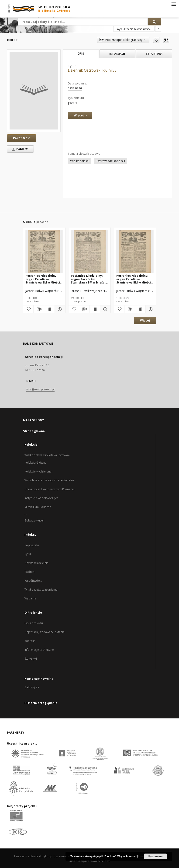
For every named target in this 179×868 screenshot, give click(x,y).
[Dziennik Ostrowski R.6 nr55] (34, 91)
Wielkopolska (79, 161)
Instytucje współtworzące (41, 498)
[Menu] (174, 4)
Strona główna (34, 431)
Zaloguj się (32, 687)
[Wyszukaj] (155, 22)
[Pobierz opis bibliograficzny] (39, 309)
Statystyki (31, 659)
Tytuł (28, 554)
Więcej (145, 320)
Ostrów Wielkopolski (111, 161)
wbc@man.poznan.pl (40, 389)
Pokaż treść (22, 138)
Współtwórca (33, 581)
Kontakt (30, 641)
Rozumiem (156, 856)
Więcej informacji (128, 856)
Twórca (29, 572)
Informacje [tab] (117, 54)
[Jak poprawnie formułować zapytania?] (158, 29)
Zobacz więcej (34, 520)
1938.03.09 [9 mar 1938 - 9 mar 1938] (75, 88)
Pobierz (19, 149)
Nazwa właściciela (36, 563)
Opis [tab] (81, 54)
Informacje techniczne (39, 650)
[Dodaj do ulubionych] (156, 40)
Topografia (32, 545)
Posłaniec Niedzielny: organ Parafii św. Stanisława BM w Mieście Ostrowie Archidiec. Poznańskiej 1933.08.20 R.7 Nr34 (134, 279)
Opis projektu (34, 623)
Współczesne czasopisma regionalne (49, 480)
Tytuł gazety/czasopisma (41, 590)
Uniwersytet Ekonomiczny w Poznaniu (50, 489)
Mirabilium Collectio (38, 507)
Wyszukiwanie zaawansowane (134, 29)
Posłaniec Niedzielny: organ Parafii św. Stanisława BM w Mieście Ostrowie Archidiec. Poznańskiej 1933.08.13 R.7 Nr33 (89, 279)
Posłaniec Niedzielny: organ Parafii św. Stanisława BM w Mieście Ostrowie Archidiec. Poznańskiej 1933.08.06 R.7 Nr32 (44, 279)
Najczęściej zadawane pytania (45, 632)
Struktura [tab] (154, 54)
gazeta (72, 103)
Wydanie (30, 598)
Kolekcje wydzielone (38, 471)
